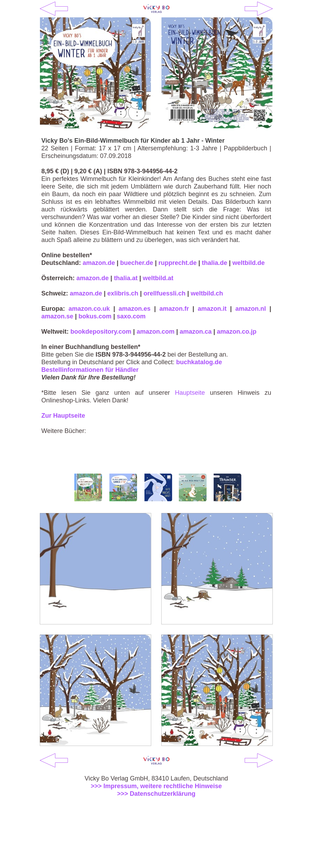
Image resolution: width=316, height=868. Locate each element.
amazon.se (57, 316)
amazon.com (155, 332)
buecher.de (137, 263)
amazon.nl (251, 309)
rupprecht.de (177, 263)
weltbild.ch (207, 293)
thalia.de (214, 263)
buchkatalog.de (199, 362)
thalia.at (126, 278)
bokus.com (95, 316)
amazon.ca (196, 332)
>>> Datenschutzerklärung (156, 794)
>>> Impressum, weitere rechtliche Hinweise (156, 786)
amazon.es (135, 309)
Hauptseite (190, 393)
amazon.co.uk (89, 309)
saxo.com (131, 316)
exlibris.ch (123, 293)
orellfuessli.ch (164, 293)
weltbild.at (158, 278)
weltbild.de (248, 263)
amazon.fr (174, 309)
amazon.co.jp (237, 332)
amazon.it (212, 309)
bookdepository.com (101, 332)
